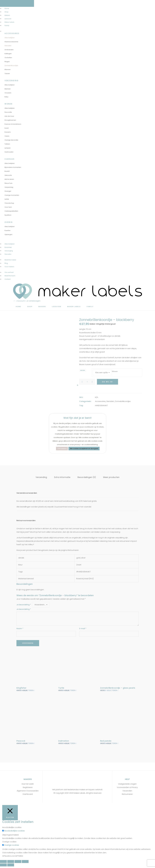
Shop (6, 12)
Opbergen (8, 234)
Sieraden (8, 46)
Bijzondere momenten (13, 167)
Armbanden (9, 50)
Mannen (8, 70)
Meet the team (10, 276)
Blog (6, 263)
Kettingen (8, 54)
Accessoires (100, 401)
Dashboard (28, 795)
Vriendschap (9, 203)
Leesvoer (8, 19)
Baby (6, 97)
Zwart (79, 565)
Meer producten (111, 477)
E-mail (83, 629)
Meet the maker (10, 260)
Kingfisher (21, 688)
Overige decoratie (11, 140)
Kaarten (7, 231)
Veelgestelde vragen (127, 785)
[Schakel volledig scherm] (18, 863)
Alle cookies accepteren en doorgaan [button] (84, 449)
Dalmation (64, 741)
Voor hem (8, 207)
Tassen (7, 73)
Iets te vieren (9, 179)
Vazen (7, 136)
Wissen (115, 371)
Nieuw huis (8, 183)
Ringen (7, 62)
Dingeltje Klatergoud (106, 324)
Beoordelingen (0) (87, 477)
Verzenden (127, 792)
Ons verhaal (9, 272)
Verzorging (9, 251)
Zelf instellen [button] (62, 449)
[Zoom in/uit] (25, 863)
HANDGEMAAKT (101, 405)
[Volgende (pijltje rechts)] (11, 866)
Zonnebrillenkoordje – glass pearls (118, 688)
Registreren (28, 789)
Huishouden (9, 152)
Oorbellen (8, 58)
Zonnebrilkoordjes (11, 66)
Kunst (7, 128)
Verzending (41, 477)
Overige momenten (12, 195)
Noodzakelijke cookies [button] (12, 828)
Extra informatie (62, 477)
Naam (20, 629)
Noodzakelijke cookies (14, 832)
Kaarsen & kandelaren (13, 124)
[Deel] (11, 863)
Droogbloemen (10, 120)
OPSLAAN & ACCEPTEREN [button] (13, 857)
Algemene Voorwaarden (28, 792)
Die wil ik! (107, 382)
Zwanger (8, 191)
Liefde (7, 199)
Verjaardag (9, 187)
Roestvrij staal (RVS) (85, 579)
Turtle (61, 688)
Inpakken (8, 215)
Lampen (8, 148)
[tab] (41, 477)
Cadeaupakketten (11, 211)
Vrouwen (8, 93)
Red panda (106, 741)
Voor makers (9, 267)
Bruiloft (7, 171)
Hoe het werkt (28, 785)
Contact (7, 279)
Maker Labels (9, 22)
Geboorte (8, 175)
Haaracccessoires (11, 42)
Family (7, 26)
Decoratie (8, 112)
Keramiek (8, 247)
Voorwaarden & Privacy (127, 789)
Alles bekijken (10, 38)
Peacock (21, 741)
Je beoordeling (24, 605)
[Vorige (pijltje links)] (3, 866)
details (83, 370)
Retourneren (127, 795)
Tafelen (7, 144)
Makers (7, 15)
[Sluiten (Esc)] (3, 863)
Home (7, 8)
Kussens (8, 132)
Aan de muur (9, 116)
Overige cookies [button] (9, 843)
